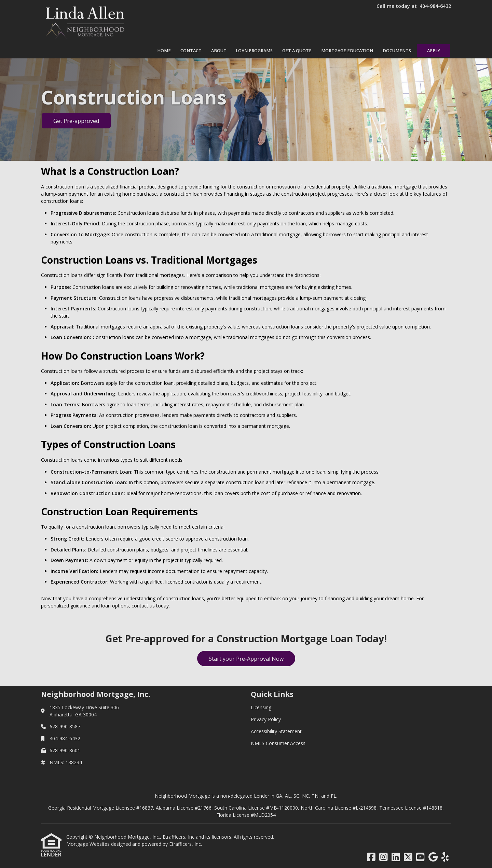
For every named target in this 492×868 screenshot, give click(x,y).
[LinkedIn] (396, 857)
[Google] (433, 857)
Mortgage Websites (89, 844)
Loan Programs (254, 51)
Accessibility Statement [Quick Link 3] (276, 731)
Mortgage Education (347, 51)
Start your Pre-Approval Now (246, 659)
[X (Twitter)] (408, 857)
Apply (434, 51)
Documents (397, 51)
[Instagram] (384, 857)
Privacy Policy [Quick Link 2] (266, 719)
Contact (191, 51)
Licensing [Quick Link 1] (261, 707)
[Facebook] (371, 857)
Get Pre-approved (76, 121)
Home (164, 51)
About (219, 51)
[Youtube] (420, 857)
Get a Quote (297, 51)
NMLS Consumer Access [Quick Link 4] (278, 743)
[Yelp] (445, 857)
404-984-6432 (435, 6)
